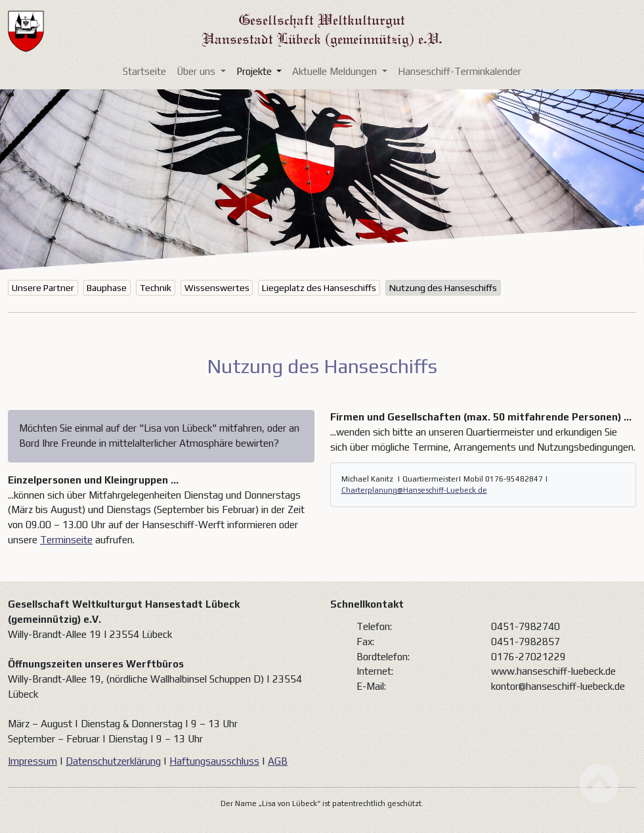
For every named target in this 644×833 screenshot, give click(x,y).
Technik (156, 288)
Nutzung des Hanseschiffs (443, 288)
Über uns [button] (197, 71)
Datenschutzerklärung (113, 761)
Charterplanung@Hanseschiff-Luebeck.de (414, 490)
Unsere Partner (43, 288)
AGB (278, 761)
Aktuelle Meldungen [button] (336, 71)
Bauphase (107, 288)
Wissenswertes (217, 288)
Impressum (32, 761)
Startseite (144, 71)
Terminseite (66, 540)
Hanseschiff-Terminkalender (460, 71)
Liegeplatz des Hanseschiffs (319, 288)
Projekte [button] (255, 71)
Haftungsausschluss (214, 761)
